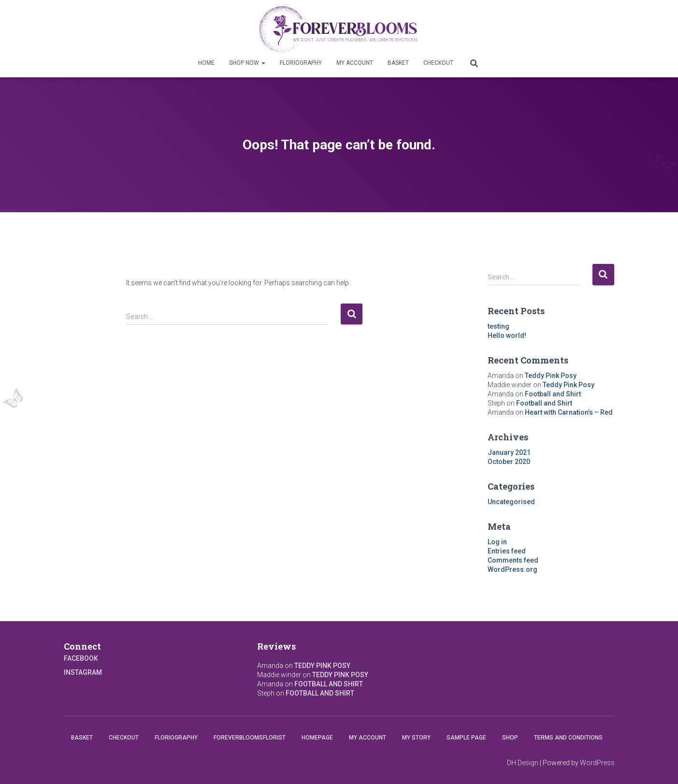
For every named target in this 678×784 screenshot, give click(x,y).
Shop (510, 738)
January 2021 (509, 452)
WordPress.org (512, 569)
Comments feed (513, 560)
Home (206, 63)
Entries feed (507, 551)
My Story (416, 738)
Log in (497, 542)
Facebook (81, 658)
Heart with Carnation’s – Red (569, 412)
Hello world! (507, 335)
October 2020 (509, 462)
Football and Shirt (553, 394)
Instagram (83, 672)
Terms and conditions (568, 738)
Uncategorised (511, 502)
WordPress (597, 763)
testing (498, 326)
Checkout (438, 63)
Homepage (317, 738)
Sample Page (466, 738)
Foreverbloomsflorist (250, 738)
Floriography (301, 63)
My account (355, 63)
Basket (398, 63)
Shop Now (247, 63)
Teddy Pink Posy (551, 376)
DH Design (523, 763)
